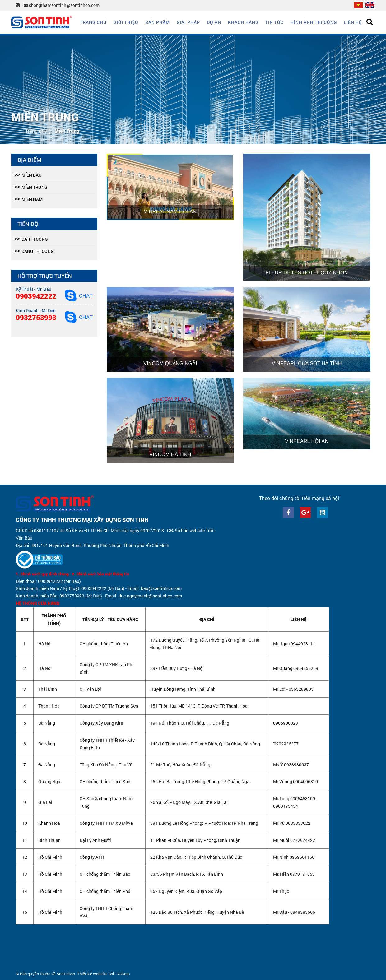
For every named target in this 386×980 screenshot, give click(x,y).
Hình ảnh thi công (314, 22)
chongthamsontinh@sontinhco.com (62, 5)
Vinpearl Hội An (307, 441)
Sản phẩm (158, 22)
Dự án (214, 22)
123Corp (122, 974)
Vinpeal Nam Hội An (170, 212)
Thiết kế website (92, 974)
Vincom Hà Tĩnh (170, 455)
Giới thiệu (126, 22)
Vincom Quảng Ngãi (170, 363)
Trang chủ (93, 22)
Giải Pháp (188, 22)
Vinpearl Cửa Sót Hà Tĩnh (307, 363)
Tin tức (274, 22)
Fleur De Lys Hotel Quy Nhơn (307, 273)
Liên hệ (353, 22)
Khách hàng (243, 22)
